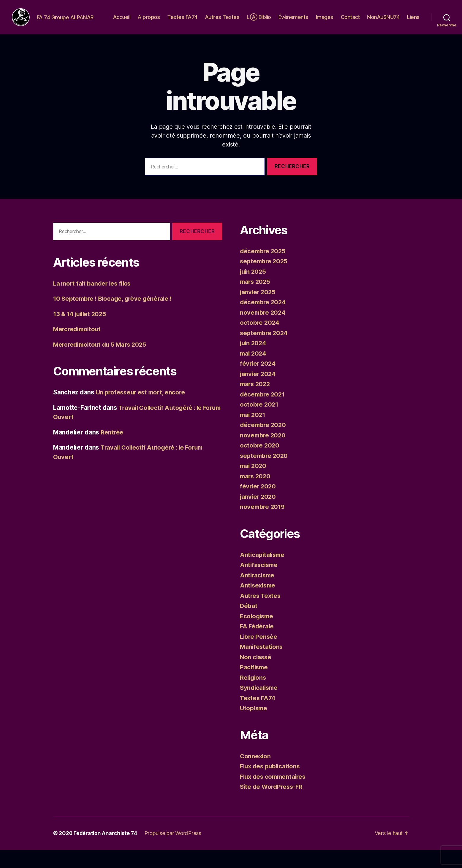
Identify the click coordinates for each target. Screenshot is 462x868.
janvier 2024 (259, 392)
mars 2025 (256, 300)
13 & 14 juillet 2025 (81, 332)
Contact (370, 22)
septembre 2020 (265, 474)
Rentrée (112, 450)
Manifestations (262, 665)
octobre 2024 (260, 341)
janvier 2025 (259, 310)
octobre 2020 (260, 463)
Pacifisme (255, 685)
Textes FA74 (203, 22)
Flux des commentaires (274, 795)
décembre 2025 (264, 269)
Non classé (256, 675)
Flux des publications (271, 784)
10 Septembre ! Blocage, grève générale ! (114, 317)
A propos (169, 22)
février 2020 (259, 504)
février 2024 (259, 382)
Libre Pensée (259, 655)
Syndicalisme (260, 706)
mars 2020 (256, 494)
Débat (249, 624)
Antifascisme (260, 583)
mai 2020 (254, 484)
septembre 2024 (265, 351)
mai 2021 (253, 433)
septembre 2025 (265, 279)
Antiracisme (258, 593)
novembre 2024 (263, 331)
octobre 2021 (260, 422)
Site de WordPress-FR (273, 805)
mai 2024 (254, 371)
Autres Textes (242, 22)
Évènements (313, 22)
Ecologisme (257, 634)
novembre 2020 (263, 453)
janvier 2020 (259, 515)
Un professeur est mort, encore (142, 410)
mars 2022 (256, 402)
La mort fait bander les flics (94, 301)
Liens (413, 31)
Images (344, 22)
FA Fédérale (258, 644)
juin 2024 (254, 361)
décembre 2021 (263, 412)
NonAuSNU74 (403, 22)
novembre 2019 (263, 525)
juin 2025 (254, 290)
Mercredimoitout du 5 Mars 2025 (102, 363)
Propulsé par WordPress (174, 851)
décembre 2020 (264, 443)
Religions (254, 696)
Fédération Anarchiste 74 (106, 851)
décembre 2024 (264, 320)
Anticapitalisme (263, 573)
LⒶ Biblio (279, 22)
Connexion (256, 774)
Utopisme (254, 726)
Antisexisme (259, 603)
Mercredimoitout (78, 347)
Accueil (142, 22)
